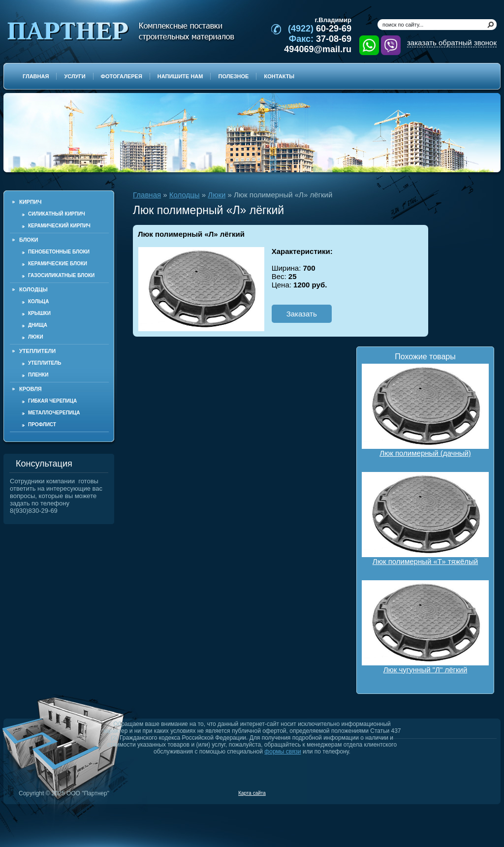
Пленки (38, 375)
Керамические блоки (58, 264)
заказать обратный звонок (452, 43)
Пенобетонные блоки (59, 252)
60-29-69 (320, 29)
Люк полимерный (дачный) (425, 410)
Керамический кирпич (59, 226)
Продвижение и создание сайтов (473, 793)
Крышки (39, 313)
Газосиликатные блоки (61, 275)
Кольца (38, 301)
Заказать (302, 314)
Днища (38, 325)
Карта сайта (252, 793)
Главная (147, 195)
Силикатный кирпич (57, 214)
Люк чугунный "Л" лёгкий (425, 627)
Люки (36, 337)
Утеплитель (45, 363)
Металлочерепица (54, 413)
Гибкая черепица (52, 401)
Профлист (42, 424)
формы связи (283, 752)
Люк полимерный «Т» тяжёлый (425, 519)
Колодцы (185, 195)
